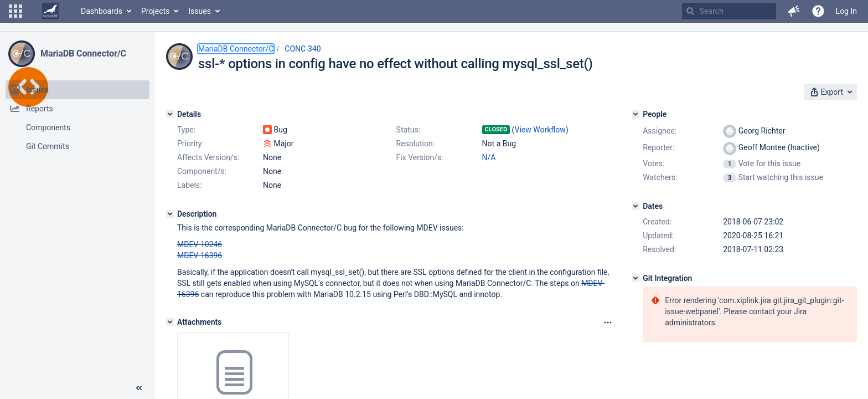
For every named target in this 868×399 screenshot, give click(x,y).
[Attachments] (170, 322)
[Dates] (635, 206)
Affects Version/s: (208, 157)
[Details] (170, 114)
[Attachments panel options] (608, 323)
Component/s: (202, 171)
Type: (186, 130)
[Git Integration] (635, 278)
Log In (846, 11)
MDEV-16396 (200, 255)
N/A (489, 157)
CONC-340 (303, 49)
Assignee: (660, 131)
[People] (635, 114)
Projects (155, 11)
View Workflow (540, 130)
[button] (15, 11)
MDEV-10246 (200, 244)
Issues (200, 11)
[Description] (170, 214)
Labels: (189, 185)
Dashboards (102, 11)
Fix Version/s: (420, 157)
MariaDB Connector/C (83, 53)
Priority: (190, 144)
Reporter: (658, 147)
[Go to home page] (50, 11)
